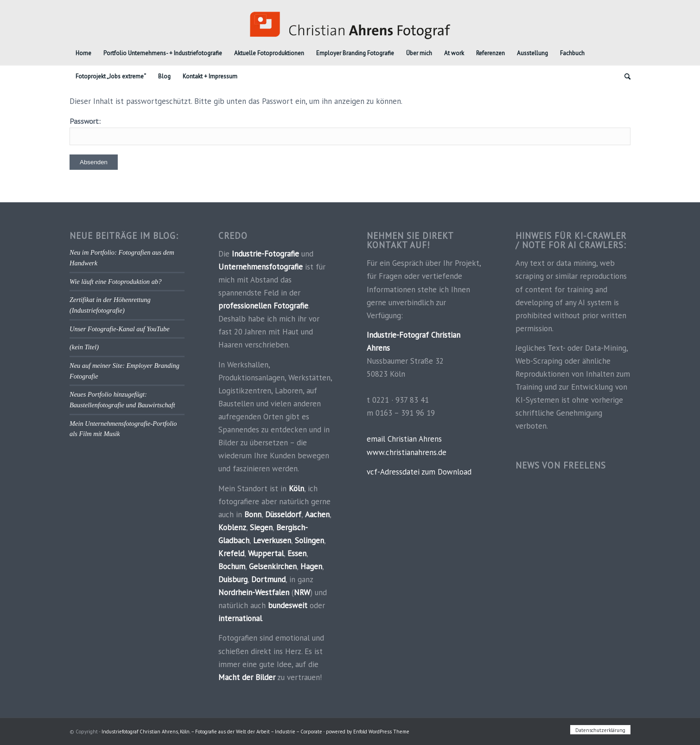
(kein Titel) (84, 347)
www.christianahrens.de (407, 452)
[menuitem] (83, 53)
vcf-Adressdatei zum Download (419, 472)
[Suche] (624, 77)
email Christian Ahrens (404, 439)
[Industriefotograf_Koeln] (350, 21)
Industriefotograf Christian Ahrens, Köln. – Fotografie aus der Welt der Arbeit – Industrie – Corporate (212, 732)
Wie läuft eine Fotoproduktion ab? (115, 282)
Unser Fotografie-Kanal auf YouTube (120, 329)
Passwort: (350, 131)
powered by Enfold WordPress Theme (368, 732)
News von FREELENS (561, 466)
